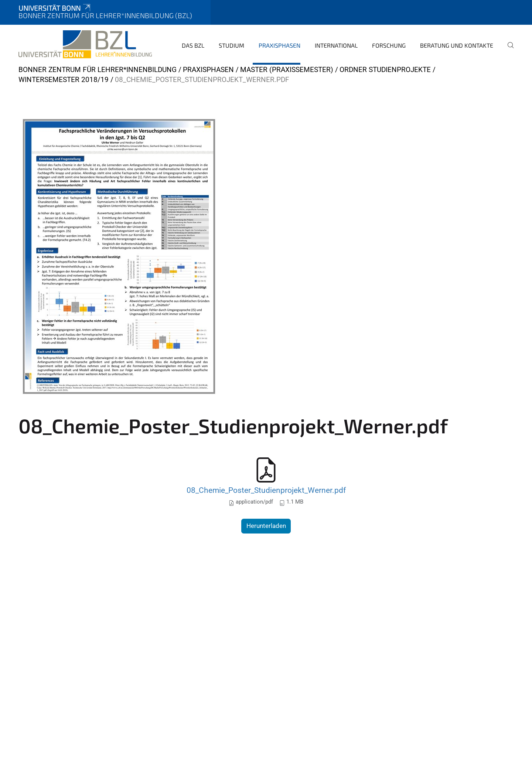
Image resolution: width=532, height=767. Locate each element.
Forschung (389, 45)
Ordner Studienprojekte (385, 70)
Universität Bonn (55, 8)
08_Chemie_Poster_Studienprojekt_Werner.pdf (266, 490)
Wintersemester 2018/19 (64, 80)
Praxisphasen (279, 45)
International (336, 45)
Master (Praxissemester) (287, 70)
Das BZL (193, 45)
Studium (231, 45)
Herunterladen (266, 526)
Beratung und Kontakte (457, 45)
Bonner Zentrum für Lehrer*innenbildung (98, 70)
